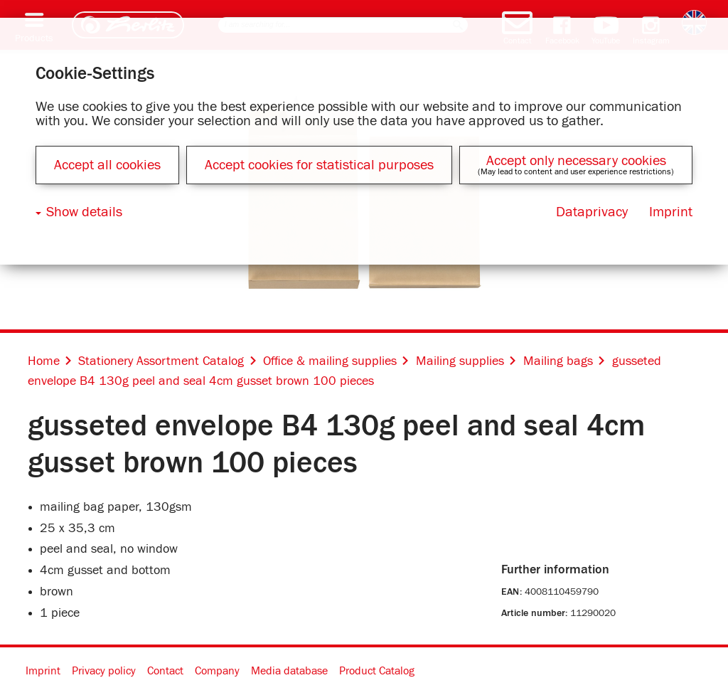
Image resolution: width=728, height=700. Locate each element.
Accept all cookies (107, 165)
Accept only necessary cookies (576, 161)
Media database (289, 671)
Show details (84, 212)
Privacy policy (104, 671)
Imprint (43, 671)
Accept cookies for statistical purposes (319, 165)
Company (217, 671)
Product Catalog (377, 671)
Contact (165, 671)
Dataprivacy (592, 212)
